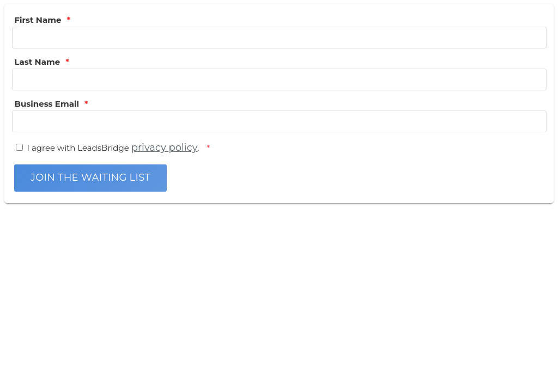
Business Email (47, 104)
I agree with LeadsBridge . (114, 148)
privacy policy (165, 148)
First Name (38, 20)
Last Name (38, 62)
